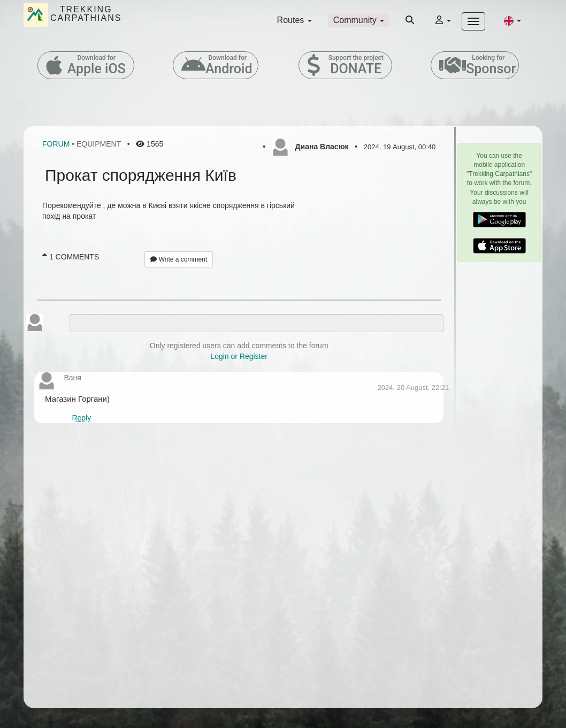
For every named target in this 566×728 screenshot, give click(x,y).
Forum (56, 144)
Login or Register (239, 356)
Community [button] (359, 20)
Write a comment (179, 259)
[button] (513, 20)
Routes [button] (295, 20)
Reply (81, 418)
